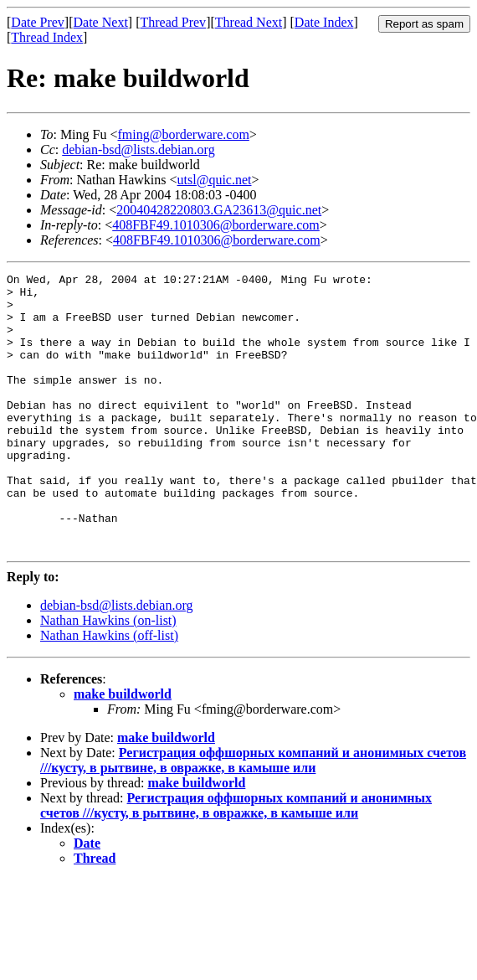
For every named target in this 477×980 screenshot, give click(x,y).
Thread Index (47, 37)
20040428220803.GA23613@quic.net (219, 210)
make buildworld (123, 749)
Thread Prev (173, 22)
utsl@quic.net (215, 180)
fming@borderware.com (183, 134)
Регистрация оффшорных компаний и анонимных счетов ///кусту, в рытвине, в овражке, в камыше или (253, 815)
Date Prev (38, 22)
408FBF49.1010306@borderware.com (216, 225)
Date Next (101, 22)
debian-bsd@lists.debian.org (138, 150)
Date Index (324, 22)
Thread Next (249, 22)
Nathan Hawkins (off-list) (109, 691)
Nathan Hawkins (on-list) (108, 676)
